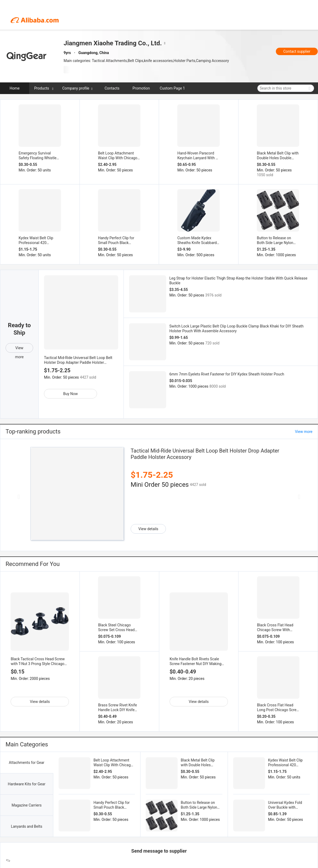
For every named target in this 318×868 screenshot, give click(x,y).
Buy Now (70, 394)
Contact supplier (297, 51)
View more (19, 349)
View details (148, 529)
